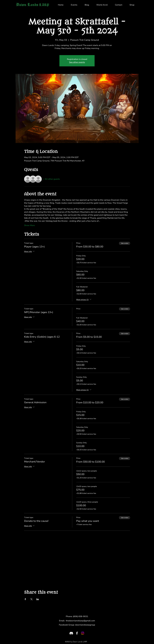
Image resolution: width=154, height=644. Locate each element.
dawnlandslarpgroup (85, 625)
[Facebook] (77, 633)
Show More (29, 225)
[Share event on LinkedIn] (38, 599)
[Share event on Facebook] (25, 599)
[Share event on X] (31, 599)
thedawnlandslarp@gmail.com (80, 621)
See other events (77, 62)
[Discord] (71, 633)
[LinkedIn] (83, 633)
